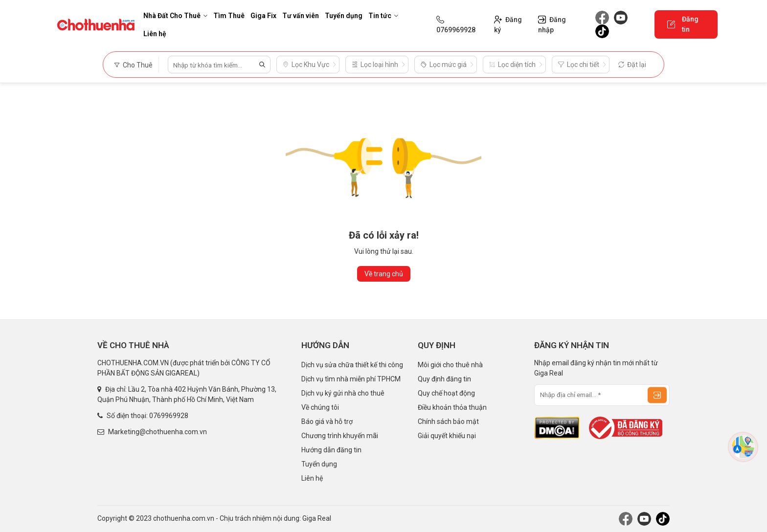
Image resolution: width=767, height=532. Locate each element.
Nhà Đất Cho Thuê (175, 16)
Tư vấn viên (301, 16)
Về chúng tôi (320, 407)
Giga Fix (263, 16)
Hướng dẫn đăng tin (331, 450)
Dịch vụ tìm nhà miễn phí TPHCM (351, 379)
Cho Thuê (133, 65)
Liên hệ (155, 34)
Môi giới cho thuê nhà (450, 365)
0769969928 (169, 416)
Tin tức (383, 16)
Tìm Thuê (229, 16)
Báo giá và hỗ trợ (327, 421)
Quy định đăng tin (444, 379)
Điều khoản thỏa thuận (452, 407)
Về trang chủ (384, 274)
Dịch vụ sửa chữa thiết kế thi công (352, 365)
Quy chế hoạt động (446, 393)
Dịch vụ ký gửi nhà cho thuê (343, 393)
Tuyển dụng (344, 16)
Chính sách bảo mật (448, 421)
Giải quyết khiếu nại (447, 436)
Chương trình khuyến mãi (340, 436)
